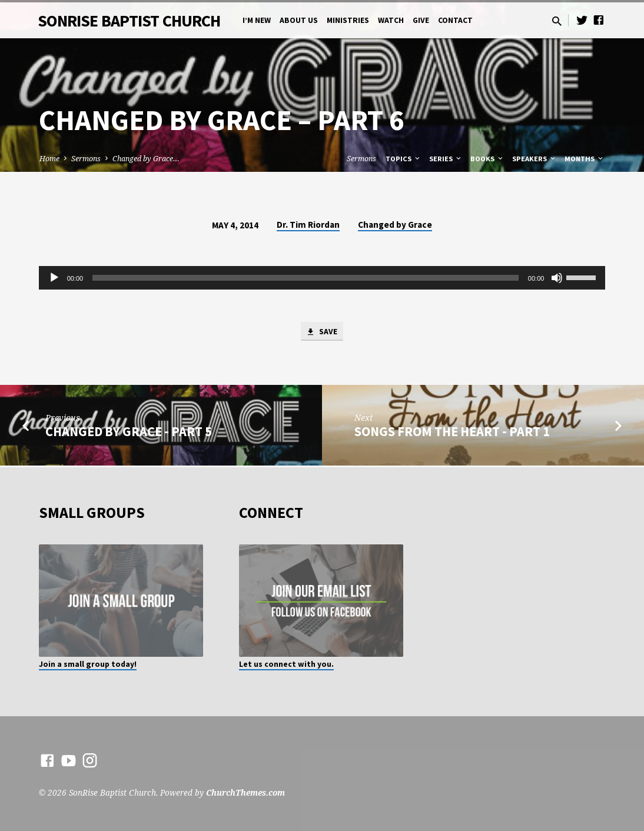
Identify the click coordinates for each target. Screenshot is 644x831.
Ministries (348, 20)
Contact (455, 20)
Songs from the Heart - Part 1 (452, 433)
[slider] (306, 278)
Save (322, 333)
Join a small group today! (88, 664)
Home (49, 159)
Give (421, 20)
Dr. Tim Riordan (308, 225)
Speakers (535, 159)
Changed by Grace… (146, 159)
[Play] (54, 278)
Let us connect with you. (286, 664)
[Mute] (557, 278)
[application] (322, 278)
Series (446, 159)
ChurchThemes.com (245, 792)
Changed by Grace (395, 225)
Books (487, 159)
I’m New (257, 20)
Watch (391, 20)
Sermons (86, 159)
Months (585, 159)
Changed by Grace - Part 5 (129, 433)
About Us (299, 20)
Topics (404, 159)
